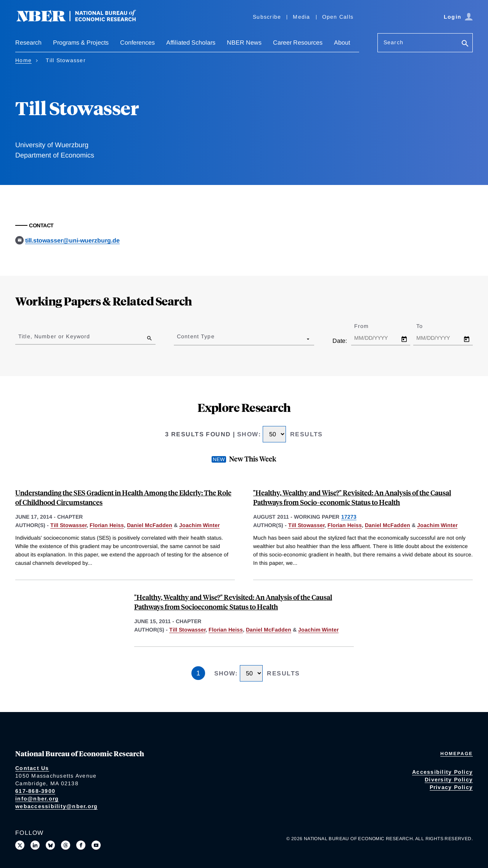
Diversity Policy (449, 780)
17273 (349, 517)
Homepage (457, 754)
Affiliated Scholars (191, 43)
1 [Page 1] (198, 673)
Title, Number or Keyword (54, 336)
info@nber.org (37, 799)
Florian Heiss (107, 525)
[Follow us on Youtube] (96, 845)
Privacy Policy (451, 787)
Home (23, 60)
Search (393, 42)
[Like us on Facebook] (81, 845)
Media (301, 17)
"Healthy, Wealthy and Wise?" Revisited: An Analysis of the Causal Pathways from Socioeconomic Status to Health (233, 602)
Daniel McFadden (150, 525)
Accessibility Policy (442, 772)
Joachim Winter (199, 525)
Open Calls (338, 17)
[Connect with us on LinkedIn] (35, 845)
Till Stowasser (68, 525)
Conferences (137, 43)
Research (28, 43)
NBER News (244, 43)
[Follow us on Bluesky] (50, 845)
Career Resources (298, 43)
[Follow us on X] (20, 845)
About (342, 43)
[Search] (465, 44)
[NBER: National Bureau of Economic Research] (82, 20)
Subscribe (267, 17)
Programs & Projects (81, 43)
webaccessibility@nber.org (56, 806)
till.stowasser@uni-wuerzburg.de (72, 240)
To (426, 326)
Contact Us (32, 768)
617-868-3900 (35, 791)
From (368, 326)
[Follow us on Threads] (66, 845)
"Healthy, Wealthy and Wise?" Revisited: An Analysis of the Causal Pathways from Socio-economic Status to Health (352, 497)
